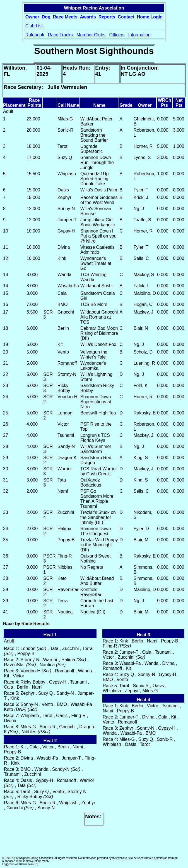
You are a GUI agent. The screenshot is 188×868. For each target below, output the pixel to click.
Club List (34, 26)
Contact (126, 17)
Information (139, 35)
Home (143, 17)
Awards (88, 17)
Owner (32, 17)
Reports (107, 17)
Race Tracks (60, 35)
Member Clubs (91, 35)
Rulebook (35, 35)
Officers (117, 35)
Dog (46, 17)
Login (157, 17)
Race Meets (65, 17)
